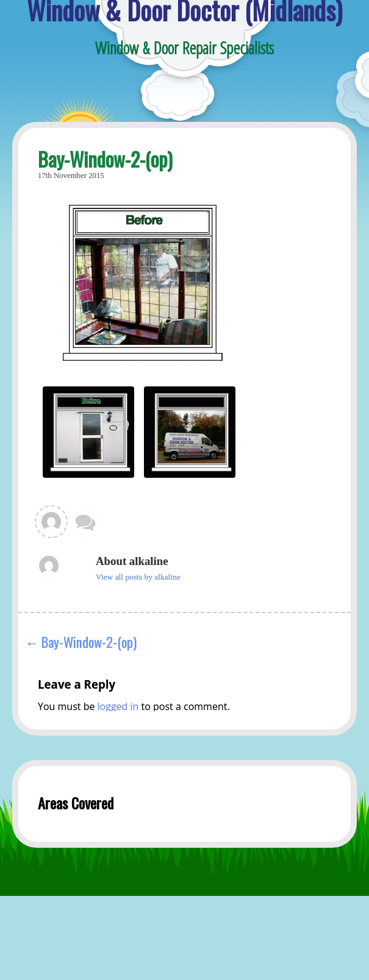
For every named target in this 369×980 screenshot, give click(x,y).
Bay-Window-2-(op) (89, 641)
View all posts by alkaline (138, 577)
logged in (118, 706)
